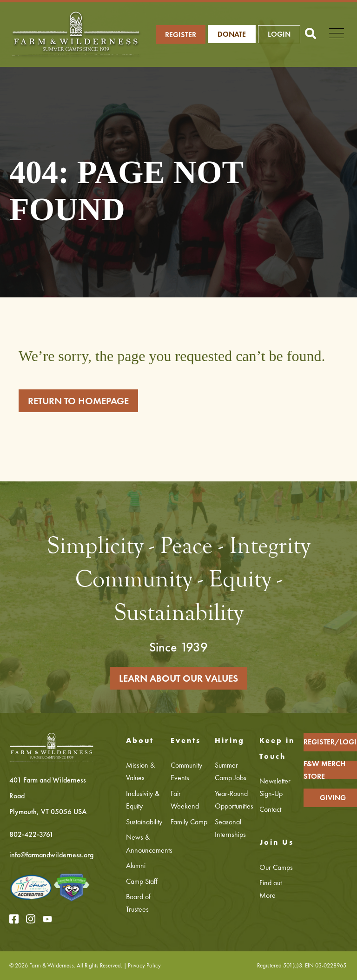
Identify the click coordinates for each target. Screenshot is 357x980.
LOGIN (279, 34)
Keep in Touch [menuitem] (277, 748)
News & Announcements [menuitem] (145, 843)
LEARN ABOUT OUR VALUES (178, 678)
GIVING (333, 798)
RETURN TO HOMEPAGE (78, 401)
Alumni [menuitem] (136, 865)
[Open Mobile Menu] (337, 35)
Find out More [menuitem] (271, 889)
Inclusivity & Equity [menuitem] (143, 800)
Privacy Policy (144, 965)
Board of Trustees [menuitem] (138, 903)
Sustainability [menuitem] (144, 822)
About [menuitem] (140, 740)
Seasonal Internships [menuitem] (230, 828)
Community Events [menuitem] (186, 771)
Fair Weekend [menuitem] (185, 800)
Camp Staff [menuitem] (142, 881)
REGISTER (181, 35)
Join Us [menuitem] (277, 842)
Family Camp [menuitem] (189, 822)
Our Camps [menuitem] (276, 867)
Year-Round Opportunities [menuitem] (233, 800)
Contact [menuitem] (270, 809)
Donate (232, 34)
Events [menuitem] (186, 740)
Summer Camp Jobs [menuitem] (231, 771)
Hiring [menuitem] (230, 740)
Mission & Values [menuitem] (140, 771)
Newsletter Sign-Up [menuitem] (275, 787)
